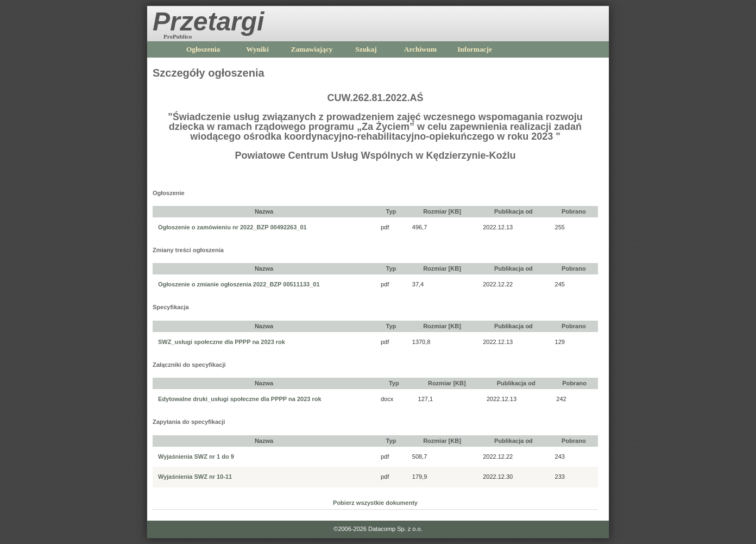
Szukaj (366, 49)
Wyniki (257, 49)
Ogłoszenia (203, 49)
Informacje (475, 49)
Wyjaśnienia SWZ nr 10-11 (195, 477)
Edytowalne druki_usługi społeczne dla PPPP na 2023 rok (240, 399)
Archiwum (420, 49)
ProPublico (178, 36)
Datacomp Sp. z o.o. (395, 529)
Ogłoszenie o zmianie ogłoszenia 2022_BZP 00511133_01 (239, 284)
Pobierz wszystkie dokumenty (375, 503)
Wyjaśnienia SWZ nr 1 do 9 (196, 457)
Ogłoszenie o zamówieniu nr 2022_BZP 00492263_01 (232, 227)
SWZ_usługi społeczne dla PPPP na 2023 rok (222, 342)
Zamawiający (312, 49)
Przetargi (208, 21)
